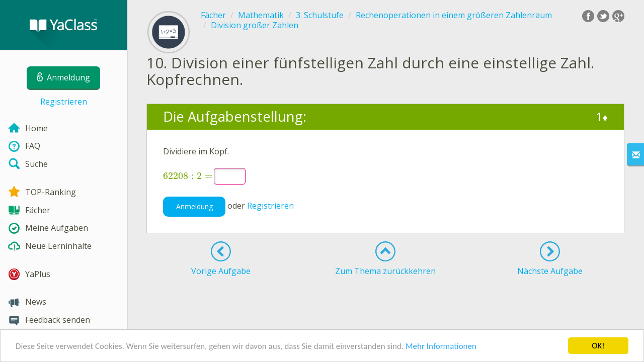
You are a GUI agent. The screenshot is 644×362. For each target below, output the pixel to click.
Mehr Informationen (441, 347)
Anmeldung (194, 206)
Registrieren (64, 102)
